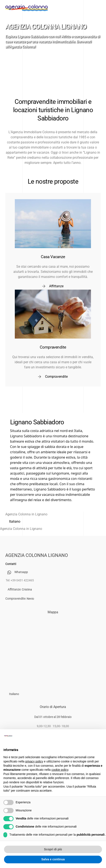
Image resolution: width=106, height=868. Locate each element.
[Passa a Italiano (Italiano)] (15, 522)
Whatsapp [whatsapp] (17, 572)
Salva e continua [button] (53, 859)
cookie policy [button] (60, 770)
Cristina (27, 590)
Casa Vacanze (53, 257)
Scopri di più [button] (53, 849)
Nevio (30, 599)
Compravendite (53, 347)
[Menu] (95, 6)
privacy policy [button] (34, 761)
